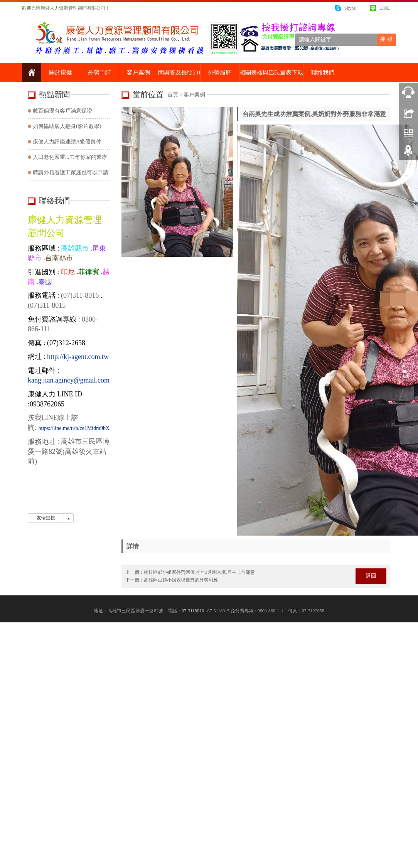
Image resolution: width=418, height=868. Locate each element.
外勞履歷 (220, 72)
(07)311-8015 (47, 305)
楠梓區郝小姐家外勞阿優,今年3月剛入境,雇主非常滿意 (199, 572)
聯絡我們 (323, 72)
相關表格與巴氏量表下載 (271, 72)
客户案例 (138, 72)
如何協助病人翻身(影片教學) (67, 126)
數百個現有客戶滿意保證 (62, 111)
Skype (350, 8)
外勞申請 (99, 72)
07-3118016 (193, 611)
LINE (385, 8)
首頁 (173, 95)
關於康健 (61, 72)
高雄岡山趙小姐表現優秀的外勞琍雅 (181, 580)
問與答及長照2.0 (179, 72)
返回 (371, 576)
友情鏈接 (46, 518)
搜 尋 (386, 39)
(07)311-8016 (79, 295)
